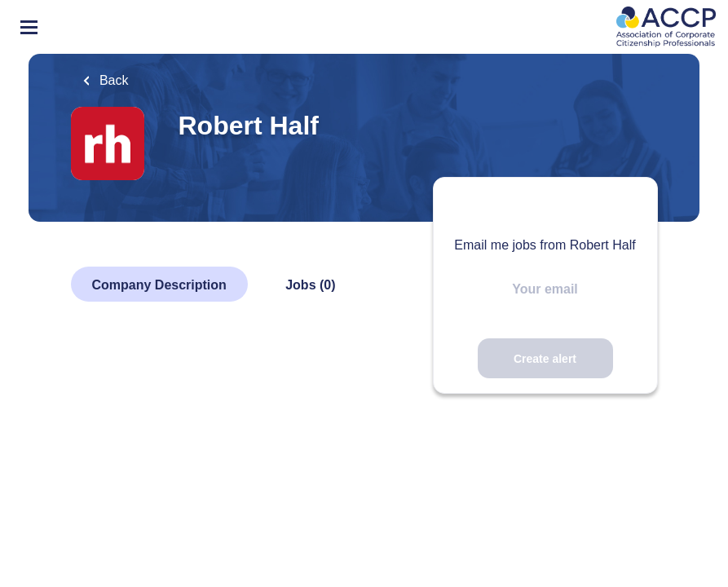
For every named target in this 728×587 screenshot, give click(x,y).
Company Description (159, 285)
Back (113, 80)
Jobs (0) (310, 285)
